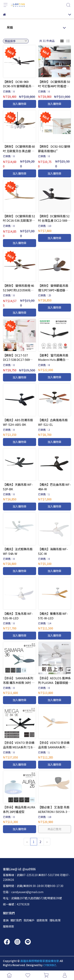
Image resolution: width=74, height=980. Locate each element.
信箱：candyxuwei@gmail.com (23, 892)
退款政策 (42, 920)
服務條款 (8, 926)
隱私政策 (55, 920)
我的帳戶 (29, 920)
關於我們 (16, 920)
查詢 (6, 920)
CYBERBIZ (50, 965)
